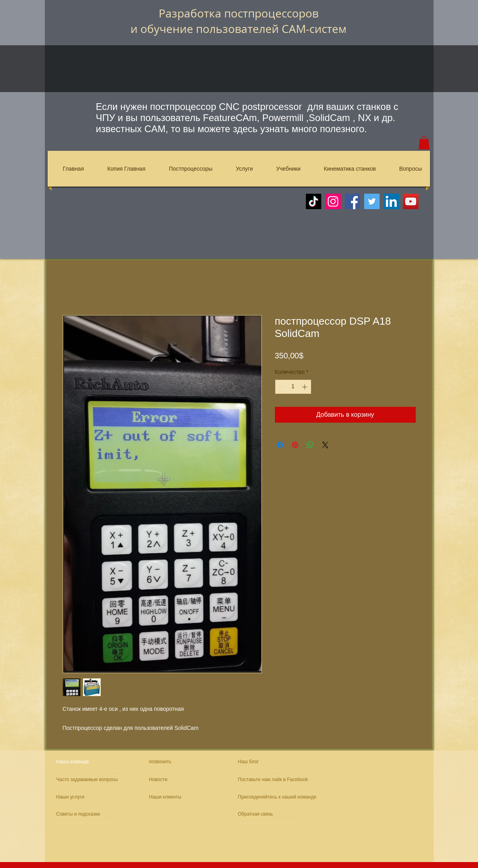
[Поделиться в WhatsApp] (310, 445)
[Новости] (172, 780)
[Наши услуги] (78, 797)
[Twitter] (372, 201)
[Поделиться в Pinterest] (295, 445)
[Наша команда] (86, 762)
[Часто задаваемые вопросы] (88, 780)
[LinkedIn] (391, 201)
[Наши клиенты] (171, 797)
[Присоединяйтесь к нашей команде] (280, 797)
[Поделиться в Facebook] (280, 445)
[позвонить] (177, 762)
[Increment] (305, 387)
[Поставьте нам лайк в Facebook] (275, 780)
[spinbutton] (293, 387)
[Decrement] (281, 387)
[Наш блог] (257, 762)
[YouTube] (411, 201)
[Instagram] (333, 201)
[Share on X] (325, 445)
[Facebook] (352, 201)
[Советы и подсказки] (80, 814)
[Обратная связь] (262, 814)
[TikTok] (314, 201)
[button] (424, 143)
